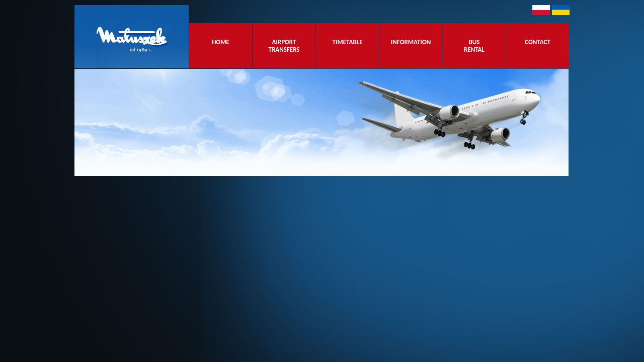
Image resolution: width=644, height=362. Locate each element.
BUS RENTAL (474, 46)
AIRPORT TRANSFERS (284, 46)
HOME (221, 46)
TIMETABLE (347, 46)
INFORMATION (411, 46)
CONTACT (538, 46)
